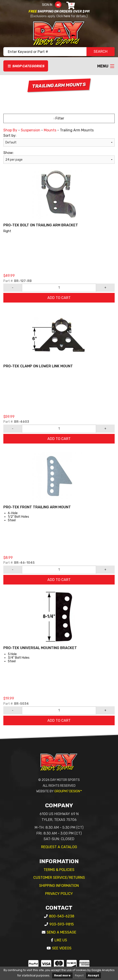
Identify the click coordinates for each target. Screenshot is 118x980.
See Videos (62, 948)
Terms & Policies (59, 870)
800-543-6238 (62, 916)
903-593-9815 (62, 924)
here (67, 16)
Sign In (53, 5)
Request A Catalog (59, 847)
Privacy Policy (59, 894)
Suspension (31, 130)
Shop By (10, 130)
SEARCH (101, 52)
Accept (93, 975)
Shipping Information (59, 886)
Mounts (50, 130)
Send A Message (61, 932)
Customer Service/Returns (59, 878)
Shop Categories (26, 66)
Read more (62, 975)
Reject (79, 975)
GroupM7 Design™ (68, 791)
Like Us (61, 940)
